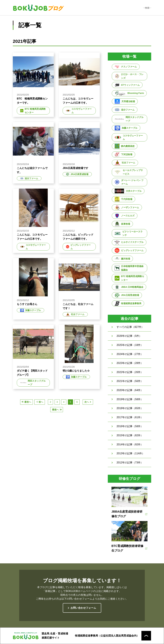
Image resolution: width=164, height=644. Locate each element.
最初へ (28, 402)
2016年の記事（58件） (130, 426)
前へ (41, 402)
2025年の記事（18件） (130, 345)
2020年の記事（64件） (130, 390)
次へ (87, 402)
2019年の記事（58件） (130, 399)
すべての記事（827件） (130, 327)
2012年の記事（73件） (130, 463)
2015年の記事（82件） (130, 435)
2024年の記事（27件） (130, 354)
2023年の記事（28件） (130, 363)
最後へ (55, 410)
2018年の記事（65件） (130, 408)
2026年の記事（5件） (129, 336)
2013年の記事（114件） (131, 453)
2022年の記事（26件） (130, 372)
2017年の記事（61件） (130, 417)
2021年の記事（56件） (130, 381)
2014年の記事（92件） (130, 444)
